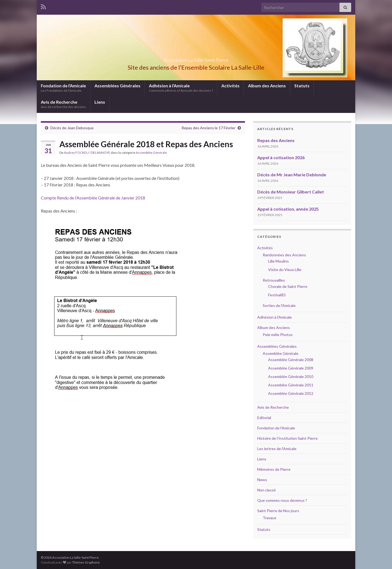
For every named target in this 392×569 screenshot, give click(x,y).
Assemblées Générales (117, 86)
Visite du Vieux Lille (285, 270)
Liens (100, 102)
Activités (230, 86)
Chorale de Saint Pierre (288, 286)
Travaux (269, 518)
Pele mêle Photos (278, 335)
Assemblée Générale (151, 153)
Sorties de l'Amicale (279, 305)
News (262, 480)
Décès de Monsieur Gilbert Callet (291, 192)
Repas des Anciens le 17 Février (209, 128)
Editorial (264, 418)
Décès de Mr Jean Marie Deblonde (292, 175)
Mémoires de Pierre (274, 469)
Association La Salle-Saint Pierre (196, 58)
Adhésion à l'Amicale (275, 317)
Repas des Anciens (276, 140)
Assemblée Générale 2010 (291, 376)
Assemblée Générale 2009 (291, 368)
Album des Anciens (267, 86)
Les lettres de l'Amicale (277, 449)
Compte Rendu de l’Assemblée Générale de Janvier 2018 (93, 198)
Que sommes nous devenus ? (282, 500)
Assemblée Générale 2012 (291, 393)
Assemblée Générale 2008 (291, 360)
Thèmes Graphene (86, 562)
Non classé (267, 490)
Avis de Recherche (63, 104)
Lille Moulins (278, 261)
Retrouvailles (274, 280)
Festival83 (277, 295)
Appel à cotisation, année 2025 (288, 209)
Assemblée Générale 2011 (291, 385)
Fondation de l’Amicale (63, 88)
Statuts (302, 86)
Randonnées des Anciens (284, 255)
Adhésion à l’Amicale (181, 88)
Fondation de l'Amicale (276, 428)
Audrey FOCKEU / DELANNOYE (87, 153)
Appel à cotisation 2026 (281, 157)
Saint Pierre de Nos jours (278, 511)
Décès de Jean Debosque (72, 128)
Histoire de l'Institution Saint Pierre (287, 438)
